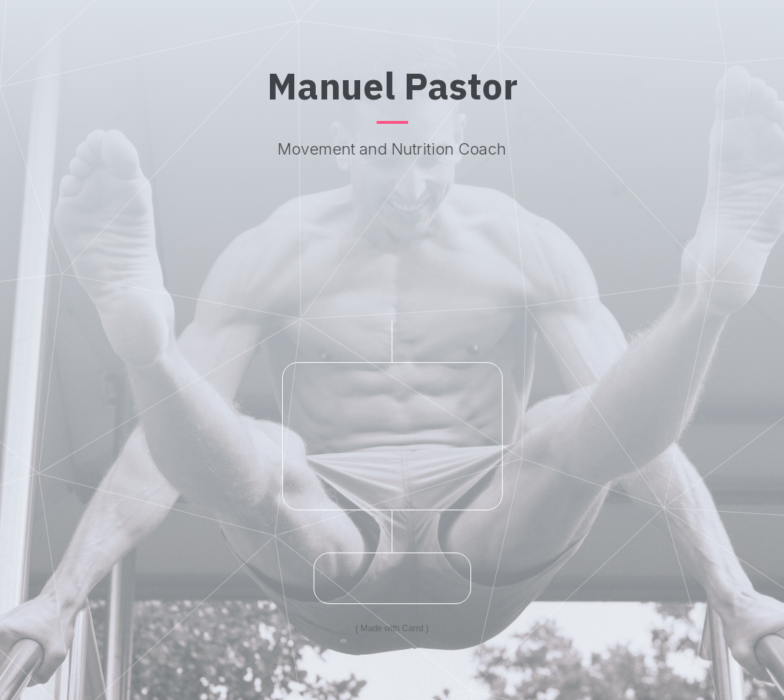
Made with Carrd (392, 628)
